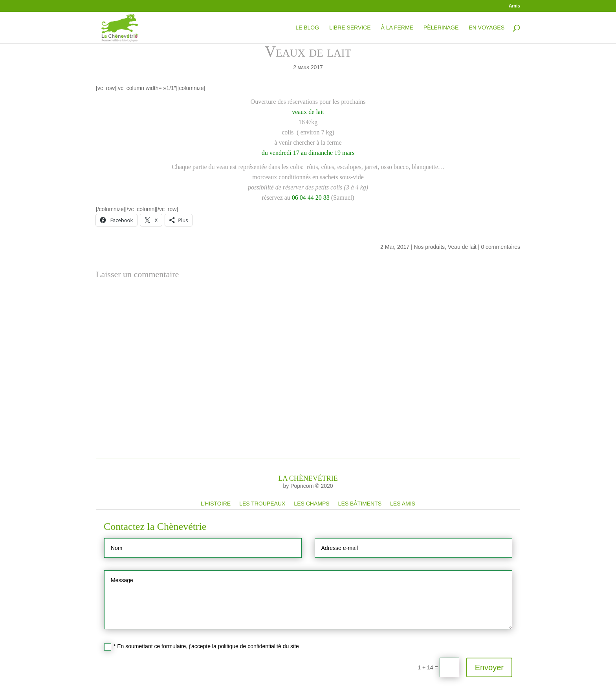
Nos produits (429, 247)
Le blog (307, 28)
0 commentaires (500, 247)
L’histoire (216, 503)
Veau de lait (462, 247)
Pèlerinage (441, 28)
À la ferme (397, 28)
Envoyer (489, 667)
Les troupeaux (262, 503)
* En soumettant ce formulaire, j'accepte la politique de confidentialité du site (202, 647)
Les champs (312, 503)
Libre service (350, 28)
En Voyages (487, 28)
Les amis (403, 503)
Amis (514, 6)
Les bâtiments (360, 503)
